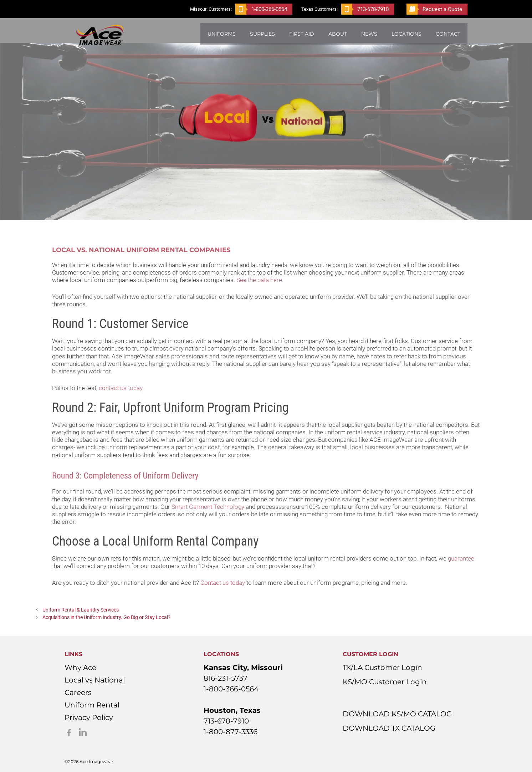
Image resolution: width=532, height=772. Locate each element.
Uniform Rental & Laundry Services (81, 610)
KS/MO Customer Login (385, 682)
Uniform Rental (92, 705)
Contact (448, 34)
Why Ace (80, 668)
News (369, 34)
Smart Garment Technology (208, 507)
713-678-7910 (365, 9)
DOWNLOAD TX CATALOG (389, 728)
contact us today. (121, 388)
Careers (78, 692)
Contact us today (223, 583)
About (338, 34)
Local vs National (95, 680)
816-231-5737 (226, 678)
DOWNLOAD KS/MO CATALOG (397, 714)
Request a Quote (434, 9)
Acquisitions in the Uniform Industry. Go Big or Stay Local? (106, 617)
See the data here (259, 280)
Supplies (262, 34)
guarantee (461, 558)
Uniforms (222, 34)
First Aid (302, 34)
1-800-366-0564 (261, 9)
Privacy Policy (89, 717)
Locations (406, 34)
